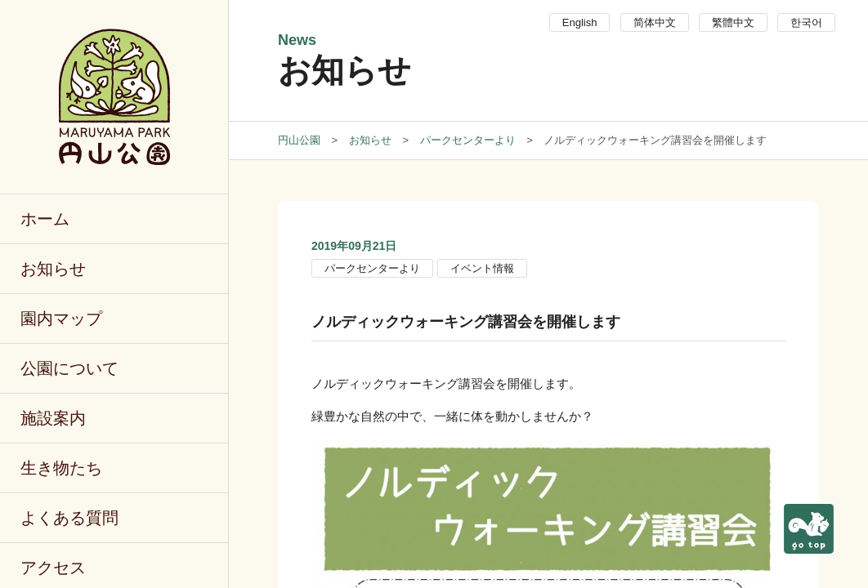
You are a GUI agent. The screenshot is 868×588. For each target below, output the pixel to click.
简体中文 (655, 22)
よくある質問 (69, 518)
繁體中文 (733, 22)
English (580, 22)
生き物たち (61, 468)
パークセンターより (372, 268)
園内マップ (61, 318)
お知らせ (53, 269)
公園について (69, 368)
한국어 (806, 22)
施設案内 (53, 418)
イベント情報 (482, 268)
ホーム (45, 219)
